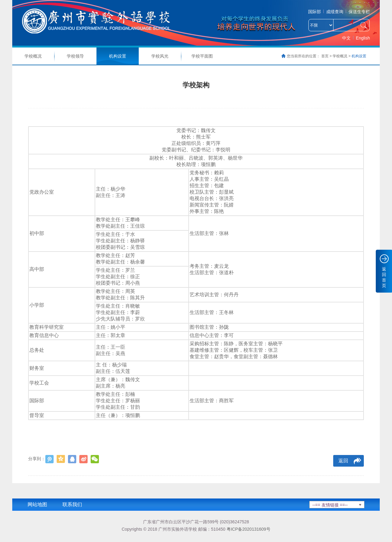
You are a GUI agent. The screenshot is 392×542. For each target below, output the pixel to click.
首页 (325, 56)
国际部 (315, 12)
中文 (346, 38)
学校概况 (33, 56)
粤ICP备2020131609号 (249, 529)
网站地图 (37, 504)
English (363, 38)
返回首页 (384, 277)
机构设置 (118, 56)
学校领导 (75, 56)
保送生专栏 (359, 12)
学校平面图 (202, 56)
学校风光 (160, 56)
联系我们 (72, 504)
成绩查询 (335, 12)
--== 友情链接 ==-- (330, 505)
